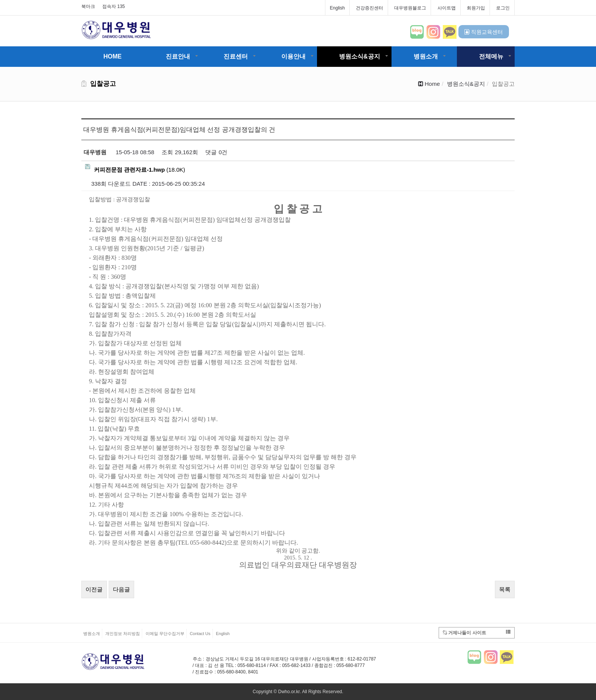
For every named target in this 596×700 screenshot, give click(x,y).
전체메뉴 (491, 56)
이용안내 (293, 56)
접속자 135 (113, 6)
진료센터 (236, 56)
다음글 (121, 589)
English (337, 8)
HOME (113, 56)
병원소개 (426, 56)
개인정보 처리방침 (123, 634)
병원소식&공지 (360, 56)
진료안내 (178, 56)
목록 (505, 589)
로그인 (503, 8)
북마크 (88, 6)
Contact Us (200, 634)
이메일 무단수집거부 (165, 634)
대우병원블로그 (410, 8)
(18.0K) (135, 168)
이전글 (94, 589)
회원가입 (476, 8)
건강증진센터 (369, 8)
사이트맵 (447, 8)
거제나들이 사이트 (477, 633)
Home (432, 84)
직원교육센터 (484, 32)
